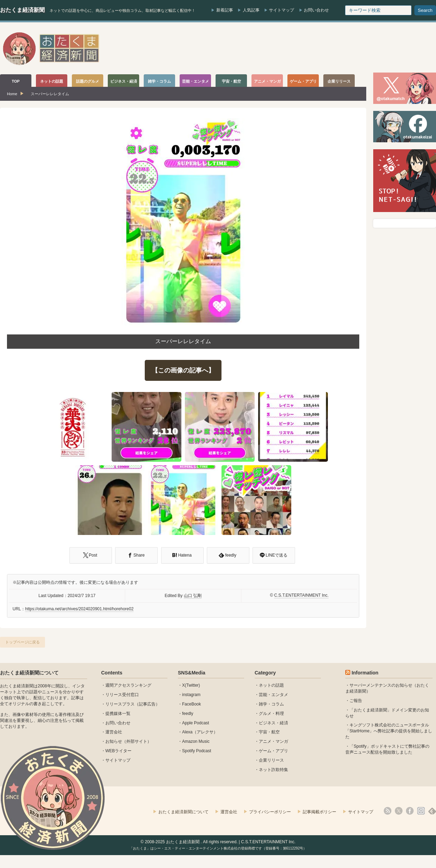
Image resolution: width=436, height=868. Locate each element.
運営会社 (114, 732)
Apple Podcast (196, 723)
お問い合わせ (316, 10)
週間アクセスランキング (128, 685)
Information (365, 673)
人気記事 (251, 10)
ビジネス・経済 (273, 723)
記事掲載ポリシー (320, 812)
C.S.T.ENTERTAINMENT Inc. (301, 595)
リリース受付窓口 (122, 695)
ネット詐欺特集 (273, 770)
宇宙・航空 (269, 732)
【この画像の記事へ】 (183, 370)
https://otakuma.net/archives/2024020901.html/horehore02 (79, 609)
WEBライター (118, 751)
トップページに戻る (22, 642)
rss (388, 811)
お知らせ (114, 741)
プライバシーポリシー (270, 812)
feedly (188, 714)
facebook (410, 811)
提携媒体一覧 (118, 714)
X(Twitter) (191, 685)
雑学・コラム (271, 704)
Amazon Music (196, 741)
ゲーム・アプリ (273, 751)
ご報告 (356, 701)
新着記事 (225, 10)
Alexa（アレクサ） (200, 732)
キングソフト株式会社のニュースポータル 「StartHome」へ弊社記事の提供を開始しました (389, 731)
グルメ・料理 (271, 714)
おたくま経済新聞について (29, 673)
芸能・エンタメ (273, 695)
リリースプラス (120, 704)
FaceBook (191, 704)
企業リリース (271, 760)
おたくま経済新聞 (22, 10)
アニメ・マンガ (273, 741)
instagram (191, 695)
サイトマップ (281, 10)
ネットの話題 (271, 685)
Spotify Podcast (197, 751)
